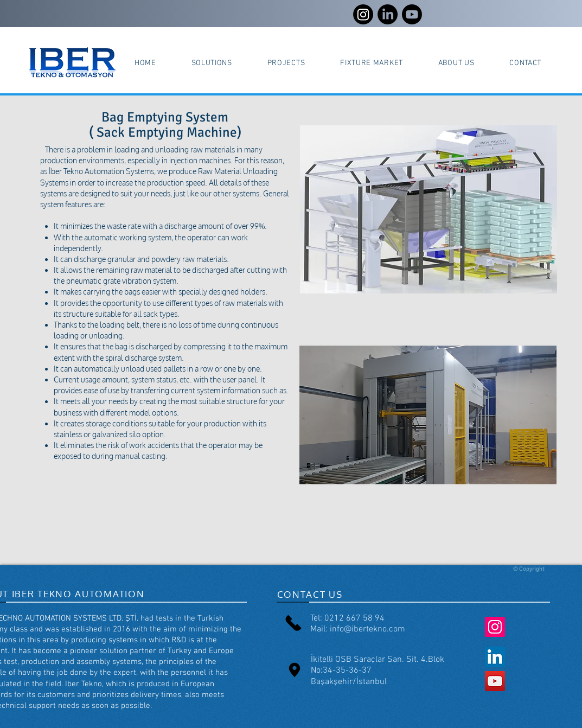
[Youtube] (412, 14)
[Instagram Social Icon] (495, 627)
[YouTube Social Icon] (495, 681)
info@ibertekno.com (367, 629)
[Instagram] (363, 14)
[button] (212, 63)
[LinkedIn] (388, 14)
